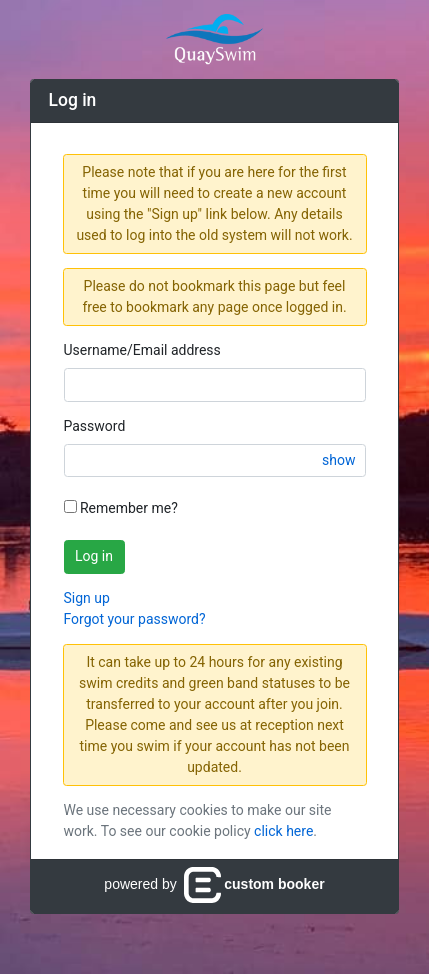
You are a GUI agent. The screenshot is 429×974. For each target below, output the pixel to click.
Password (95, 426)
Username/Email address (142, 350)
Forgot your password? (135, 619)
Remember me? (121, 508)
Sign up (87, 598)
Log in (94, 556)
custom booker (254, 884)
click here (283, 831)
